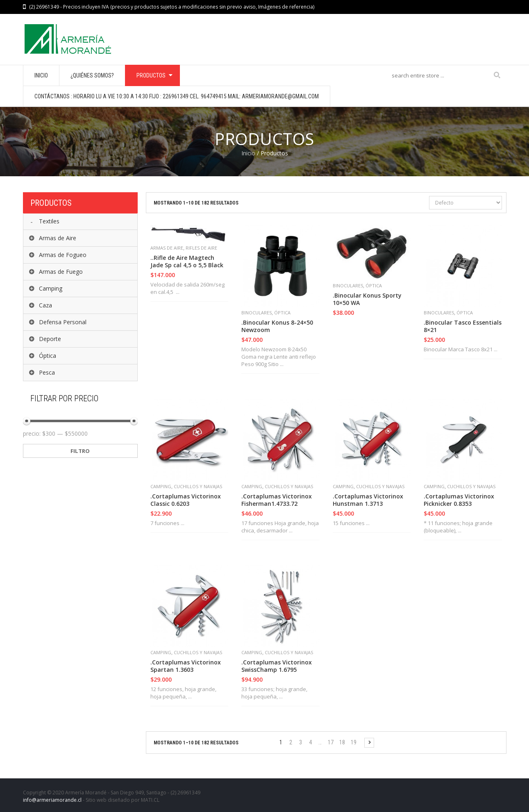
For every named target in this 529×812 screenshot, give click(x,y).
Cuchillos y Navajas (198, 486)
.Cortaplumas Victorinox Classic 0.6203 (186, 500)
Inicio (248, 153)
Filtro (80, 451)
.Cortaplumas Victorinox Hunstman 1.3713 (368, 500)
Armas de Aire (167, 248)
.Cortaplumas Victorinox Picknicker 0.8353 (459, 500)
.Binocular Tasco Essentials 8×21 (463, 326)
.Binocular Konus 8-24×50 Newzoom (277, 326)
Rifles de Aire (201, 248)
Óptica (282, 313)
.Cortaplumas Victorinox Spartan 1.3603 (186, 666)
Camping (161, 486)
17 (331, 742)
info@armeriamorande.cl (52, 800)
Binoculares (257, 313)
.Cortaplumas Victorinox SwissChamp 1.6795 (277, 666)
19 (354, 742)
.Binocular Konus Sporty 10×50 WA (367, 299)
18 (342, 742)
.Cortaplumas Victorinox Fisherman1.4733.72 (277, 500)
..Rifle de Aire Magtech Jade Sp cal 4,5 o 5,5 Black (187, 262)
